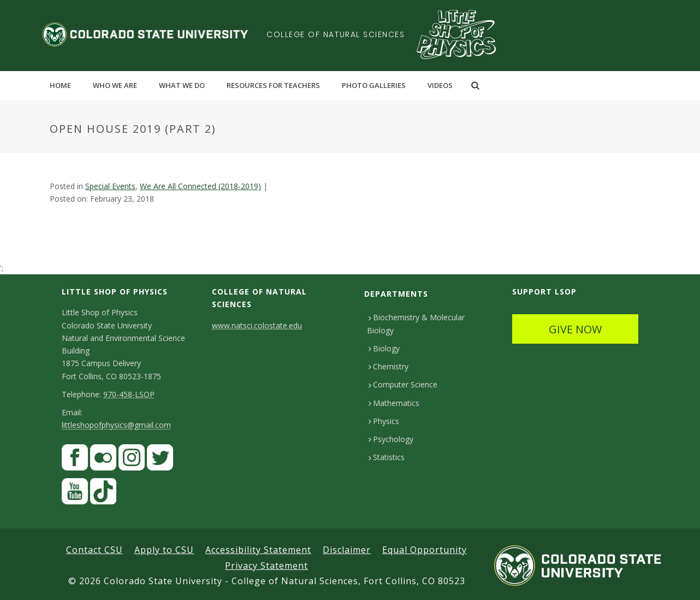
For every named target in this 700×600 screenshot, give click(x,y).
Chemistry (388, 366)
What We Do (182, 85)
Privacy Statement (266, 566)
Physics (384, 421)
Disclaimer (347, 550)
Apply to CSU (164, 550)
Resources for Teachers (273, 85)
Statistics (387, 457)
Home (60, 85)
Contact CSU (94, 550)
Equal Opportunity (425, 550)
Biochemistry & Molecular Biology (416, 323)
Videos (440, 85)
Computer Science (403, 384)
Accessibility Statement (258, 550)
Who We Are (115, 85)
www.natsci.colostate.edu (257, 325)
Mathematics (394, 403)
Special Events (110, 186)
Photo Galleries (374, 85)
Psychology (391, 439)
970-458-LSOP (129, 394)
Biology (384, 348)
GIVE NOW (575, 329)
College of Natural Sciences (336, 34)
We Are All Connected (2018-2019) (200, 186)
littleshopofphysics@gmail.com (116, 425)
